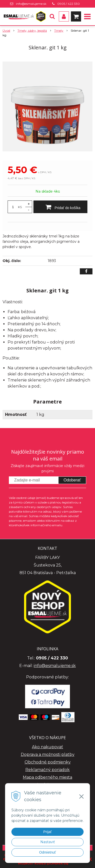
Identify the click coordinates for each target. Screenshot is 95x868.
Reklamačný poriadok (48, 770)
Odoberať (72, 480)
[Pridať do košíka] (60, 207)
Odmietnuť (48, 852)
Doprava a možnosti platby (48, 754)
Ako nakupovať (48, 747)
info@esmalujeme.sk (31, 4)
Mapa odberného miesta (48, 777)
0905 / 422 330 (69, 4)
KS (20, 207)
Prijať (48, 832)
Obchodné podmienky (48, 762)
